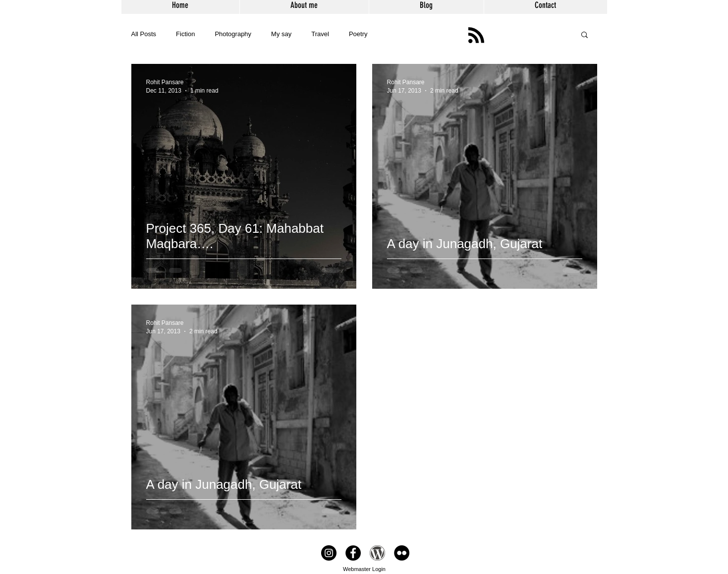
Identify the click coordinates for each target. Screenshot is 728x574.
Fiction (185, 34)
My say (281, 34)
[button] (585, 35)
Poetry (358, 34)
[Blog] (377, 553)
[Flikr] (402, 553)
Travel (320, 34)
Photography (233, 34)
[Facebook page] (353, 553)
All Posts (144, 34)
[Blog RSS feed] (476, 36)
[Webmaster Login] (364, 569)
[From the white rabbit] (329, 553)
